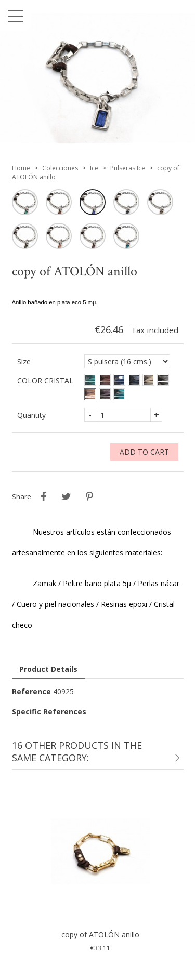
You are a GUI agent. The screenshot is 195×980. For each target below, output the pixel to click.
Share (44, 497)
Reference (31, 691)
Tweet (67, 497)
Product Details (48, 669)
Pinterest (89, 497)
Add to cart (144, 452)
